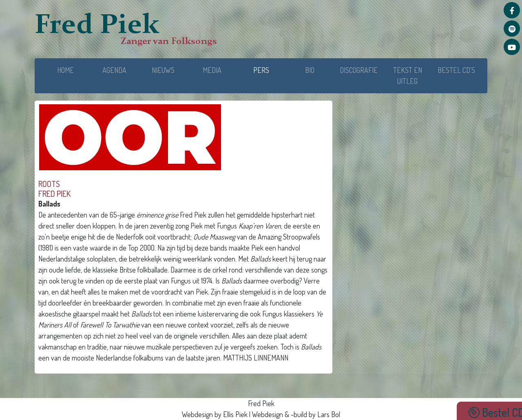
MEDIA (212, 70)
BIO (310, 70)
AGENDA (114, 70)
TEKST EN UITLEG (408, 76)
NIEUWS (163, 70)
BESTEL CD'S (456, 70)
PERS (269, 69)
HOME (65, 70)
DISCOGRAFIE (359, 70)
